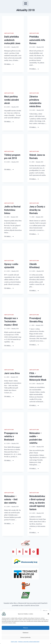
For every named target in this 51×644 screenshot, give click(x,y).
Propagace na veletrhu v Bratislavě (11, 436)
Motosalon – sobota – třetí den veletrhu (11, 500)
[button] (48, 614)
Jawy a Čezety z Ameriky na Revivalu (37, 210)
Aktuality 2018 (9, 33)
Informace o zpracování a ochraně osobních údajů (29, 642)
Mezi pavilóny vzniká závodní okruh (11, 100)
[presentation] (13, 23)
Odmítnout (25, 633)
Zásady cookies (14, 642)
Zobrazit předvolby (25, 637)
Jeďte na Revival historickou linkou (12, 210)
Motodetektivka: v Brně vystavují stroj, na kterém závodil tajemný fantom (37, 503)
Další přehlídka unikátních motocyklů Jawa (12, 40)
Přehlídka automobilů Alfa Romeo (37, 40)
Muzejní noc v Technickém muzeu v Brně (11, 322)
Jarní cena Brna (12, 373)
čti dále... (9, 64)
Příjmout (25, 628)
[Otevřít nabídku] (25, 3)
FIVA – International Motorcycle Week (38, 377)
